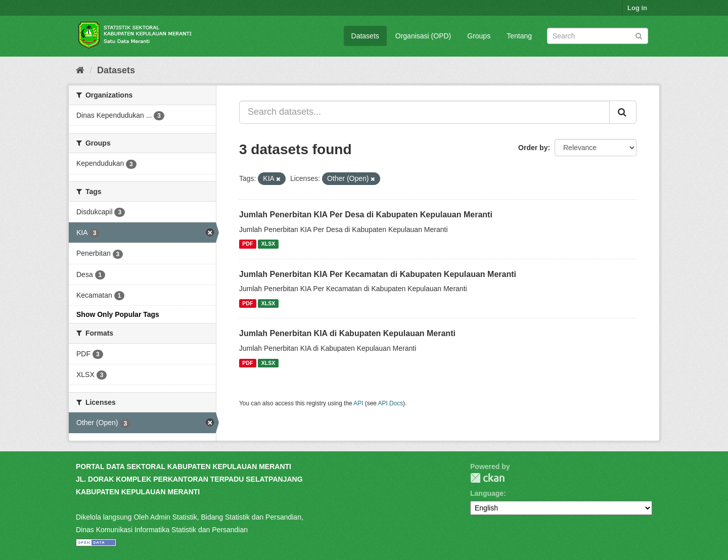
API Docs (391, 403)
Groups (479, 36)
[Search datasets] (598, 36)
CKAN (487, 478)
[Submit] (639, 35)
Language (487, 493)
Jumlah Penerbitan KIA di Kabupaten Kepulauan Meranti (347, 333)
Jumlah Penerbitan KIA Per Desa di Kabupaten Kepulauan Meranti (366, 215)
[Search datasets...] (424, 112)
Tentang (519, 36)
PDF (247, 244)
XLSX (268, 244)
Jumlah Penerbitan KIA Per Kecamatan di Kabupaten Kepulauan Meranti (378, 274)
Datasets (365, 36)
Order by (533, 148)
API (358, 403)
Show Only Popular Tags (118, 314)
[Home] (80, 70)
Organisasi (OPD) (423, 36)
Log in (637, 8)
